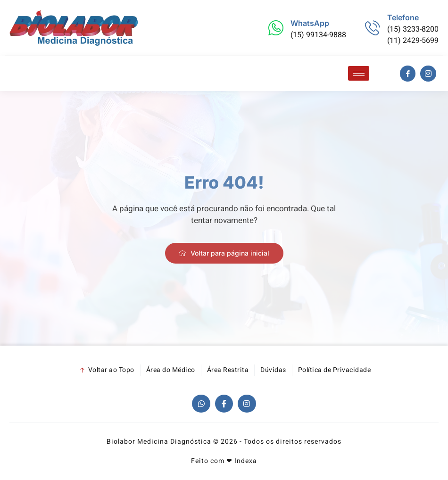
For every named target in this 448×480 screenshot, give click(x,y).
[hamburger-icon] (359, 73)
